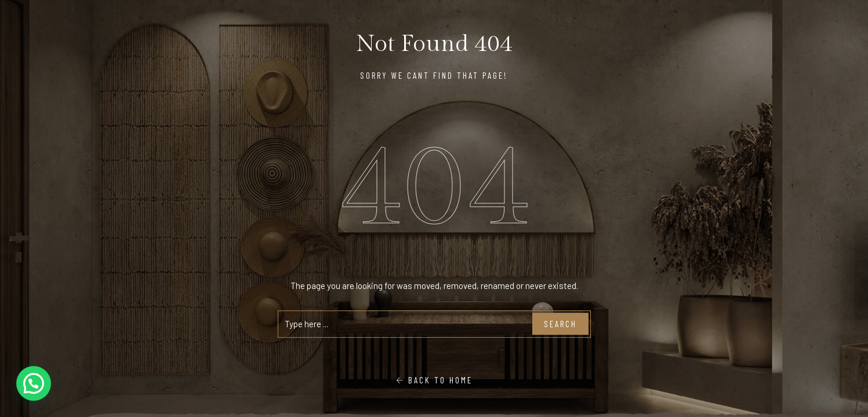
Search (560, 324)
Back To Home (434, 380)
